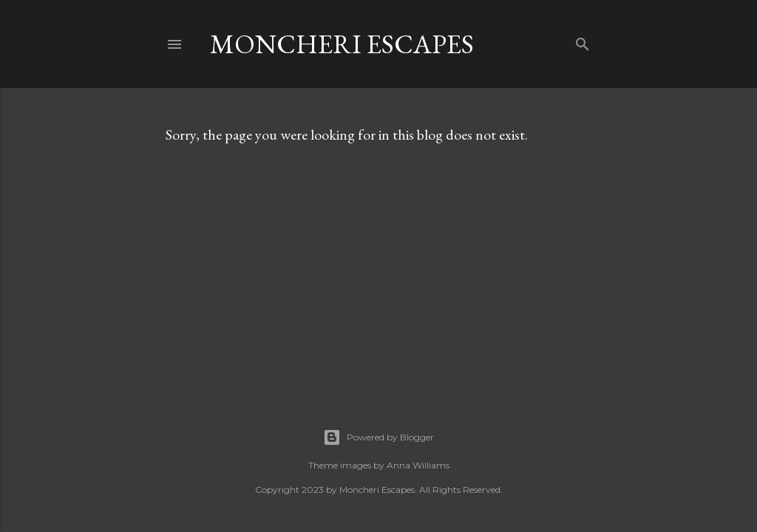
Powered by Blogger (378, 437)
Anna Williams (418, 465)
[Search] (583, 41)
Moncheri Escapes (342, 44)
